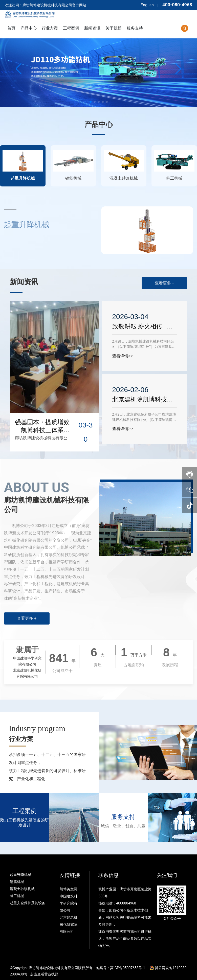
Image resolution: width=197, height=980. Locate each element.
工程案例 (25, 811)
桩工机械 (17, 896)
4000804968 (126, 903)
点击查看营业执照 (44, 974)
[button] (91, 102)
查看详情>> (123, 356)
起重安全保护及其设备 (28, 903)
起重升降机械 (20, 875)
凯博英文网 (69, 889)
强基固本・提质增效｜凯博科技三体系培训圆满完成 (42, 430)
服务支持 (123, 817)
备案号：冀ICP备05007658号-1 (120, 968)
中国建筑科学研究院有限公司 (69, 903)
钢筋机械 (17, 882)
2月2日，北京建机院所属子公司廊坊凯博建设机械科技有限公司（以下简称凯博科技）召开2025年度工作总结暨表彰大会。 (144, 420)
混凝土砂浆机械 (22, 889)
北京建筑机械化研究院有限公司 (69, 924)
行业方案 (21, 739)
